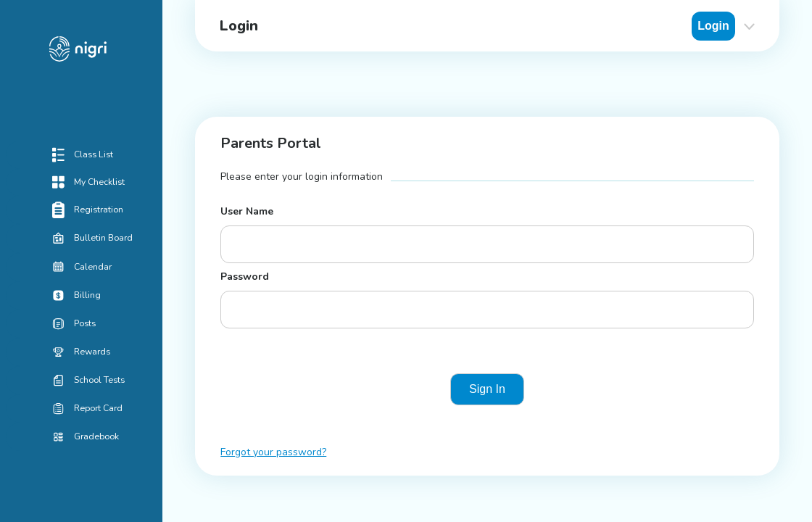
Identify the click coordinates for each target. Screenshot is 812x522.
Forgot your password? (273, 452)
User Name (247, 211)
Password (245, 277)
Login (713, 26)
